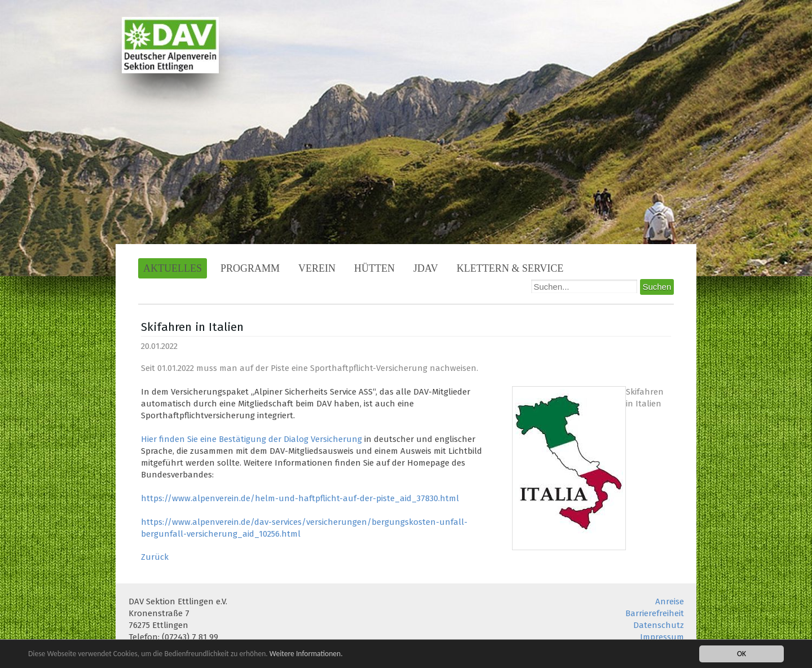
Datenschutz (659, 625)
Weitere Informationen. (306, 654)
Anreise (670, 601)
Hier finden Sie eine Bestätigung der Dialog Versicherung (251, 439)
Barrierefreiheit (655, 613)
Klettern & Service (510, 268)
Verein (317, 268)
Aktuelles (173, 268)
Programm (250, 268)
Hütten (374, 268)
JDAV (426, 268)
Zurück (155, 557)
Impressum (662, 637)
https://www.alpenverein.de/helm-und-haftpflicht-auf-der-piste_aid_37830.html (300, 498)
